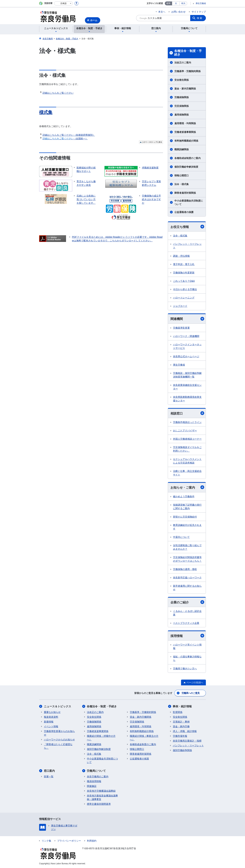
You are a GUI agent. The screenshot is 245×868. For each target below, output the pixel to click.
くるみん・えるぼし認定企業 (187, 613)
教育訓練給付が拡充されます (187, 527)
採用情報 (187, 636)
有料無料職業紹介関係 (186, 141)
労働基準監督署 (181, 328)
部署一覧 (49, 777)
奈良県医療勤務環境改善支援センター (187, 399)
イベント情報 (51, 726)
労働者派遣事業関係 (185, 132)
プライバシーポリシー (69, 841)
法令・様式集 (182, 184)
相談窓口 (187, 413)
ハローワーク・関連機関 (186, 336)
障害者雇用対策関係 (185, 193)
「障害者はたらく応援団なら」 (58, 746)
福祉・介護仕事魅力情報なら (187, 658)
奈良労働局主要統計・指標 (187, 741)
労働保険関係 (182, 97)
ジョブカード (180, 306)
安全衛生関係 (182, 80)
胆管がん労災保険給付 (185, 517)
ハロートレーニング (184, 298)
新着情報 (49, 722)
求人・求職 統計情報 (185, 731)
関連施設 (92, 786)
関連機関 (187, 319)
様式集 (46, 112)
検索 (200, 18)
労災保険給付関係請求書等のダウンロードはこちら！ (187, 559)
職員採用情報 (94, 781)
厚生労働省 (201, 3)
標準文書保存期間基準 (99, 804)
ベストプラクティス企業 (186, 623)
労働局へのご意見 (191, 693)
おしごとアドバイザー (185, 431)
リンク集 (46, 841)
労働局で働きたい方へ (185, 669)
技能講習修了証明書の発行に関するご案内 (187, 507)
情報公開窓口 (182, 175)
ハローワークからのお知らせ (59, 740)
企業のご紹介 (187, 602)
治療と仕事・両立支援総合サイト (187, 473)
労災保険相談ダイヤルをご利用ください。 (187, 449)
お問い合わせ (178, 12)
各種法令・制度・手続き (188, 53)
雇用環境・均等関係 (185, 123)
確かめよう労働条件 (184, 496)
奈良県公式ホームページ (186, 356)
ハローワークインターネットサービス (187, 346)
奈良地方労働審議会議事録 (101, 791)
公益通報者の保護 (184, 212)
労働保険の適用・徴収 (185, 569)
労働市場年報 (180, 736)
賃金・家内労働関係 (185, 89)
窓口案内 (49, 771)
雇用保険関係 (182, 115)
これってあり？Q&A (184, 281)
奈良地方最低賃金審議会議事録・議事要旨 (102, 797)
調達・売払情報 (181, 256)
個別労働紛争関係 (182, 750)
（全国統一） (65, 139)
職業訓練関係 (182, 149)
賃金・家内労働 (181, 726)
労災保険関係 (182, 106)
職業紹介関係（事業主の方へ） (144, 738)
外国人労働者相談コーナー (187, 439)
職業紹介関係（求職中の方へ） (101, 738)
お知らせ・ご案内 (187, 487)
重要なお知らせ (52, 712)
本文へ (162, 12)
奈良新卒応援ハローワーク (187, 578)
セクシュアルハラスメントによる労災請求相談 (187, 461)
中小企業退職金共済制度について (189, 202)
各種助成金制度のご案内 (187, 158)
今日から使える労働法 (185, 289)
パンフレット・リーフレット (187, 246)
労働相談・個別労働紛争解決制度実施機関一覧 (187, 375)
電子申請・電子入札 (184, 264)
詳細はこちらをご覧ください (58, 93)
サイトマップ (199, 12)
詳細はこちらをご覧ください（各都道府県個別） (69, 135)
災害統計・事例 (181, 722)
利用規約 (92, 841)
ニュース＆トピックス (58, 706)
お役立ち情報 (187, 227)
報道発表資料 (51, 717)
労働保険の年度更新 (184, 273)
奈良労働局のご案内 (98, 777)
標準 (168, 3)
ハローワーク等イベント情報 (187, 646)
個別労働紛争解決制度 (186, 167)
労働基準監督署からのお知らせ (59, 733)
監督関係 (178, 712)
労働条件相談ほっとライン (187, 422)
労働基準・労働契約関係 (187, 71)
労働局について (96, 771)
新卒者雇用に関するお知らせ (187, 588)
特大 (183, 3)
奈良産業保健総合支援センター (187, 387)
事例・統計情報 (182, 706)
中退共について (181, 537)
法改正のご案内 (183, 63)
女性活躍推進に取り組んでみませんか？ (187, 547)
